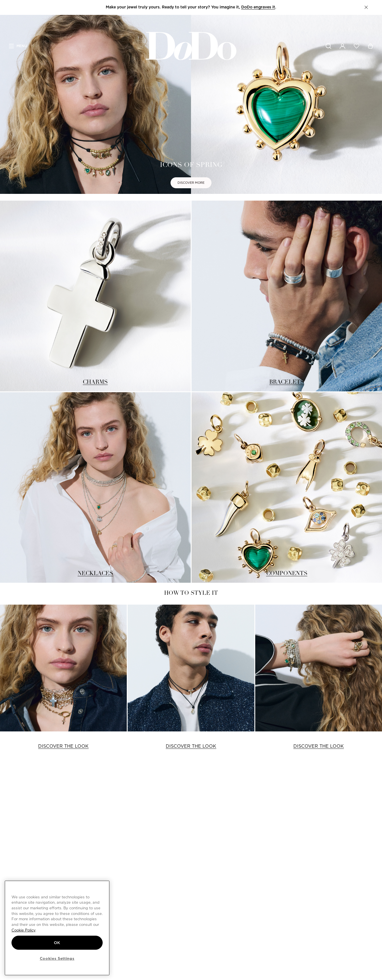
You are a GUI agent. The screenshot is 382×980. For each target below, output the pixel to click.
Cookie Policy (23, 930)
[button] (366, 7)
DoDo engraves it (258, 7)
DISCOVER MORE (191, 183)
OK (57, 943)
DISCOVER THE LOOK (63, 746)
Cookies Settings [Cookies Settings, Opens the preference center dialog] (57, 958)
